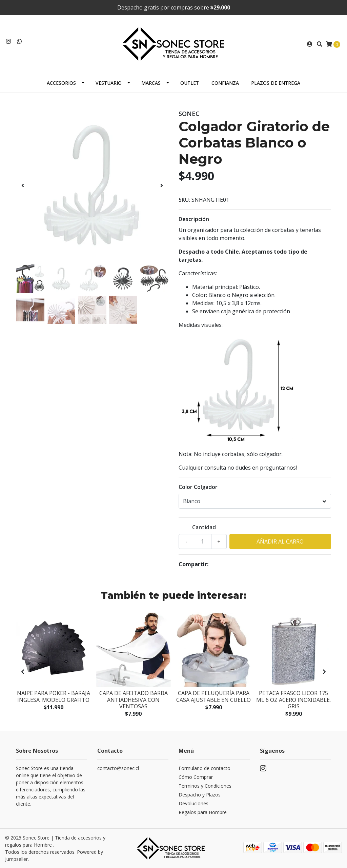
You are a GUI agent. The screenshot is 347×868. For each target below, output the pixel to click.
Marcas (151, 83)
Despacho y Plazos (200, 795)
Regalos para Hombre (203, 812)
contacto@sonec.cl (118, 768)
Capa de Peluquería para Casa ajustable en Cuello (213, 696)
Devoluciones (193, 803)
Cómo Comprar (196, 777)
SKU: (184, 200)
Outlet (190, 83)
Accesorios (61, 83)
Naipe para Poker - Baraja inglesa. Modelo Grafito (54, 696)
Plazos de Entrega (276, 83)
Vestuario (109, 83)
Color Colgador (198, 487)
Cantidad (204, 527)
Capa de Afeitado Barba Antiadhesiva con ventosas (134, 699)
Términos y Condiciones (205, 786)
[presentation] (23, 185)
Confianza (225, 83)
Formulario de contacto (205, 768)
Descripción (194, 219)
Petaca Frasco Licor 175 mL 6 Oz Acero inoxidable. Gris (293, 699)
